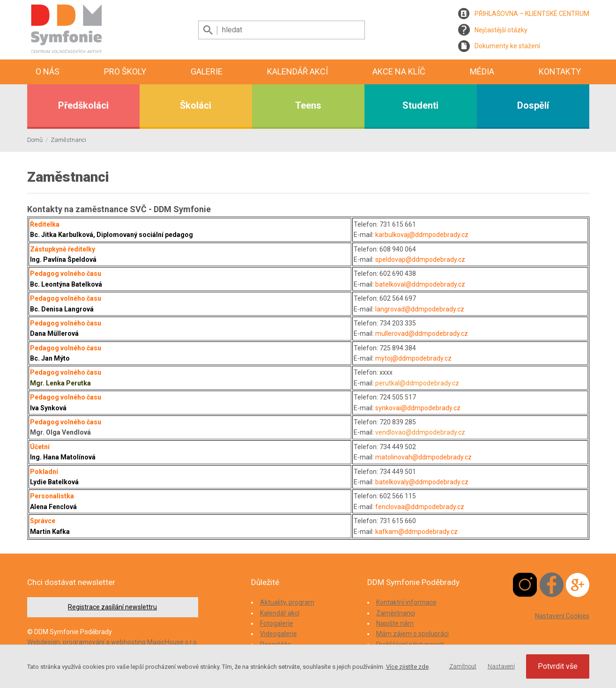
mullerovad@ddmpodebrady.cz (422, 333)
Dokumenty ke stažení (507, 46)
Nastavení (501, 666)
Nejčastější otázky (501, 30)
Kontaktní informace (406, 602)
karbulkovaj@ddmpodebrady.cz (422, 235)
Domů (35, 140)
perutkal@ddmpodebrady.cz (417, 383)
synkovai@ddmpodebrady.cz (418, 408)
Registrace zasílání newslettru (112, 607)
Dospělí (533, 105)
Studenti (420, 105)
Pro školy (125, 71)
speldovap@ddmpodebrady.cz (420, 259)
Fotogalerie (277, 623)
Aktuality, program (287, 602)
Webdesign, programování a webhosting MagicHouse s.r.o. (113, 642)
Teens (308, 105)
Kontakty (560, 71)
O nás (48, 71)
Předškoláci (83, 105)
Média (482, 71)
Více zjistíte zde (407, 667)
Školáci (196, 105)
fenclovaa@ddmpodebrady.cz (420, 507)
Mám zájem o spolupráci (412, 634)
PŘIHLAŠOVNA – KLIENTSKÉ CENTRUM (532, 14)
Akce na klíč (399, 71)
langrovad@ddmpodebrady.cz (420, 309)
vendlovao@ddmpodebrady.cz (420, 432)
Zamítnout (463, 666)
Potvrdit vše (558, 666)
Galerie (207, 71)
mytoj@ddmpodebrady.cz (413, 358)
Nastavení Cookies (562, 616)
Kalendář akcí (297, 71)
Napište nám (395, 623)
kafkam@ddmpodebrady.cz (416, 532)
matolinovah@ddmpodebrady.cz (423, 457)
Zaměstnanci (68, 140)
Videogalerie (278, 634)
